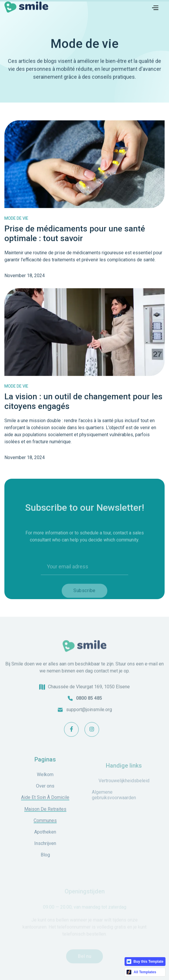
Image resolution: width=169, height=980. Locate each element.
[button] (155, 7)
